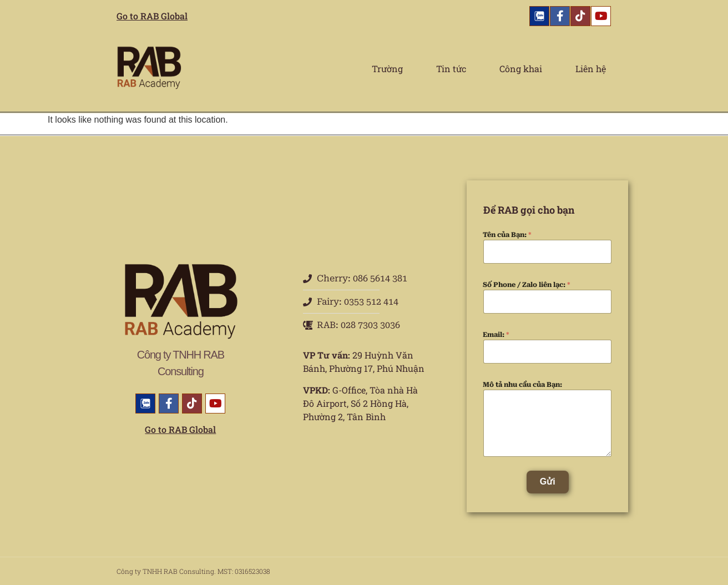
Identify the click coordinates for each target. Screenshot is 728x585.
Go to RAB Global (152, 16)
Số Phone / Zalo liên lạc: (527, 285)
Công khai (521, 69)
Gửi (548, 481)
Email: (496, 335)
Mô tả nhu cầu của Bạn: (522, 385)
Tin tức (451, 69)
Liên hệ (591, 69)
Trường (387, 69)
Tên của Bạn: (507, 235)
